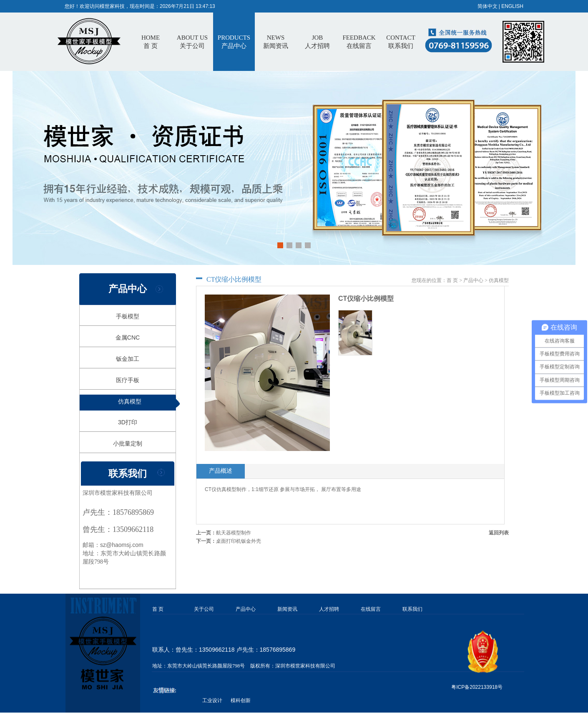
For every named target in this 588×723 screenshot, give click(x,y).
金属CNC (128, 338)
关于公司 (204, 609)
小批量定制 (128, 443)
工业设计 (212, 700)
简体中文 (487, 6)
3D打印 (128, 422)
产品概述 (221, 471)
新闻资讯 (287, 609)
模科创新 (241, 700)
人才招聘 (329, 609)
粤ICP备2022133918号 (477, 687)
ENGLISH (512, 6)
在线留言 (371, 609)
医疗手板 (128, 380)
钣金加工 (128, 359)
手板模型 (128, 316)
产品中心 (473, 280)
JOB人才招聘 (317, 42)
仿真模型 (130, 401)
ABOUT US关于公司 (192, 42)
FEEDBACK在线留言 (359, 42)
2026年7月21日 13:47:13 (187, 6)
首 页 (151, 42)
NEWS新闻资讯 (276, 42)
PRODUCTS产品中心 (234, 42)
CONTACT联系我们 (401, 42)
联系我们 (412, 609)
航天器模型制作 (234, 533)
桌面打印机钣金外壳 (239, 541)
